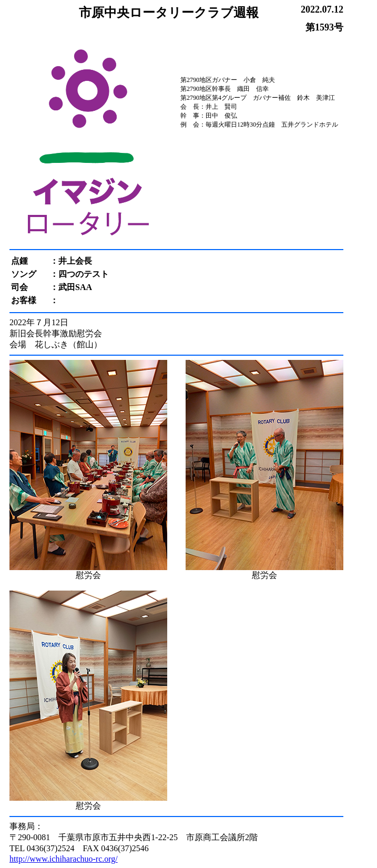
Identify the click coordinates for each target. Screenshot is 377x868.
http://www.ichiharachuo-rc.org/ (64, 859)
